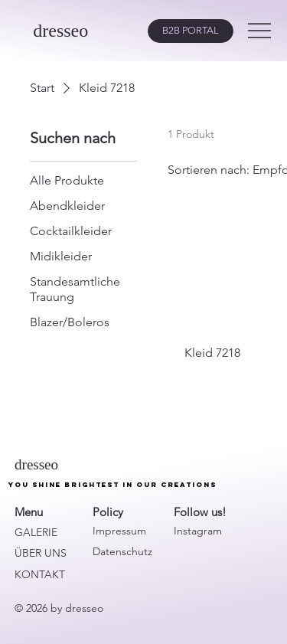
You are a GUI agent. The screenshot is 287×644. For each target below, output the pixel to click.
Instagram (198, 531)
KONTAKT (40, 574)
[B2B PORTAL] (191, 31)
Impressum (119, 531)
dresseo (60, 31)
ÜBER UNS (41, 553)
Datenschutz (122, 551)
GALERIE (36, 532)
